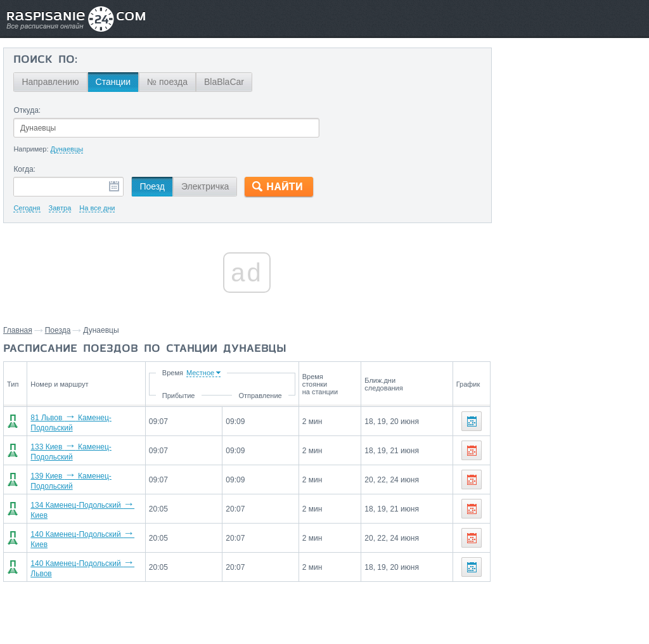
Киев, (601, 490)
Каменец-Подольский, (542, 490)
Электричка (205, 186)
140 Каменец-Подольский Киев (88, 527)
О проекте (386, 607)
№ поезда (167, 82)
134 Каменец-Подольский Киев (88, 501)
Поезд (152, 186)
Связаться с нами (326, 607)
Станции (113, 82)
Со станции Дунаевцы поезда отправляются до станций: (573, 465)
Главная (18, 330)
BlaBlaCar (224, 82)
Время (221, 373)
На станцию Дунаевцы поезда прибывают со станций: (554, 525)
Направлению (50, 82)
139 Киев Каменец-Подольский (88, 474)
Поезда (58, 330)
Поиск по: (45, 60)
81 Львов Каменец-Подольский (88, 421)
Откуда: (27, 110)
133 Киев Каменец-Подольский (88, 448)
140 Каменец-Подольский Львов (90, 554)
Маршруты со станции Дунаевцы (555, 583)
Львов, (628, 490)
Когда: (24, 169)
